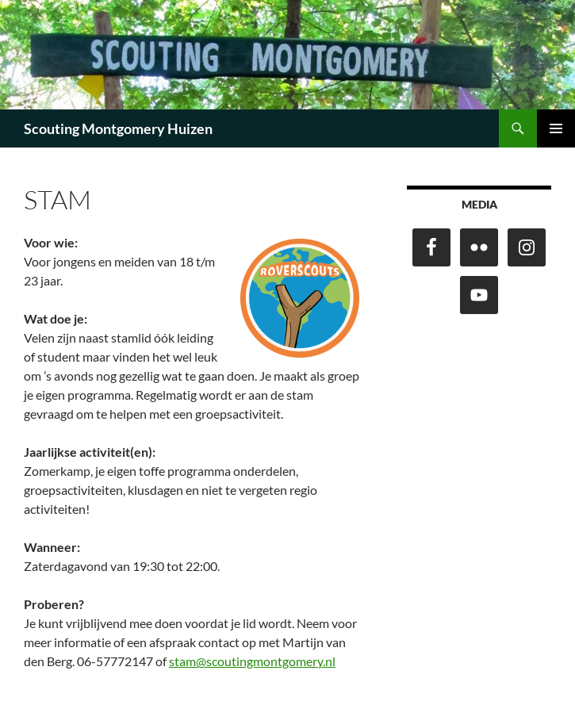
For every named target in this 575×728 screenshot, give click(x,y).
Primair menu (556, 128)
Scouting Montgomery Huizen (118, 128)
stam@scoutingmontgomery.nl (252, 661)
